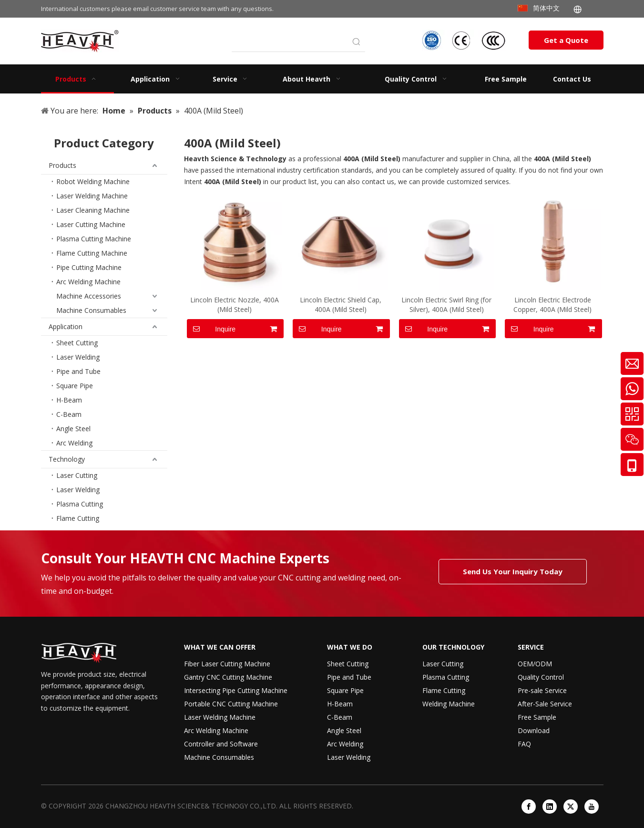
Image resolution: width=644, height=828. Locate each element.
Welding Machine (449, 704)
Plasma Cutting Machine (94, 239)
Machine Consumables (91, 310)
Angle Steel (73, 429)
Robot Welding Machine (93, 181)
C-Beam (69, 414)
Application (66, 326)
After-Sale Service (545, 704)
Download (534, 730)
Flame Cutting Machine (92, 253)
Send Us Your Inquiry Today (513, 571)
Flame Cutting (78, 518)
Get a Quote (566, 40)
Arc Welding (74, 443)
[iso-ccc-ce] (465, 40)
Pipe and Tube (78, 371)
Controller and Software (221, 744)
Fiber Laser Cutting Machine (227, 664)
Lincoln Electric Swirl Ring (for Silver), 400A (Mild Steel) (446, 305)
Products (62, 165)
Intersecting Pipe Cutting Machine (236, 690)
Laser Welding (78, 357)
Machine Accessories (89, 296)
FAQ (524, 744)
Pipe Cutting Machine (89, 267)
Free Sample (537, 717)
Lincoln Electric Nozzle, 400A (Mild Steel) (235, 305)
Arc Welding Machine (88, 282)
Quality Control (541, 677)
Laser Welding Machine (92, 196)
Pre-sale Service (542, 690)
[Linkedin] (550, 807)
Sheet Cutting (77, 343)
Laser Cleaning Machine (93, 210)
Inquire (211, 329)
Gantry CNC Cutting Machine (228, 677)
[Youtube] (592, 807)
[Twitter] (571, 807)
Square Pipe (75, 386)
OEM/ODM (535, 664)
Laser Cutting (77, 475)
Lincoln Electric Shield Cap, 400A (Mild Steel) (341, 305)
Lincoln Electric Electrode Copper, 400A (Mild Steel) (552, 305)
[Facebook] (529, 807)
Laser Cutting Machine (91, 224)
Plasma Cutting (80, 504)
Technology (67, 459)
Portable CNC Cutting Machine (231, 704)
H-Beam (69, 400)
